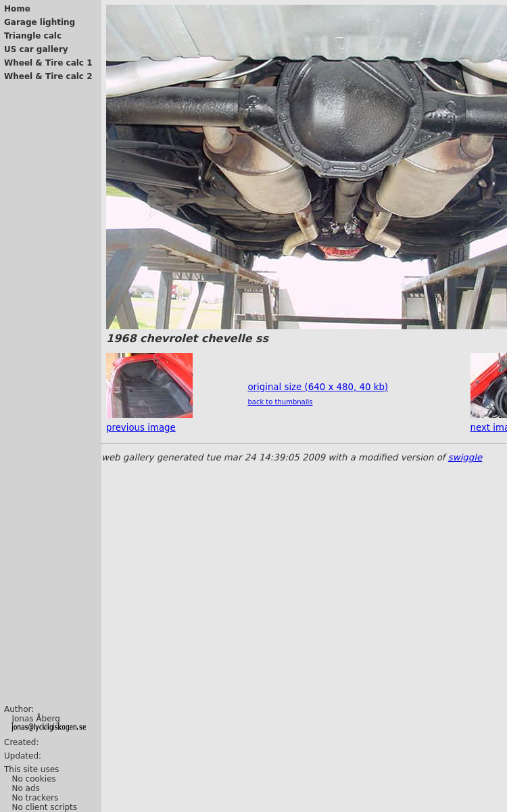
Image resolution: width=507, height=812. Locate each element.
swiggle (465, 457)
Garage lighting (40, 22)
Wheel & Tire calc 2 (48, 76)
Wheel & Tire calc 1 (48, 63)
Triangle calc (33, 36)
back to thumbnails (280, 402)
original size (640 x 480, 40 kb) (318, 387)
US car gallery (36, 49)
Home (17, 9)
